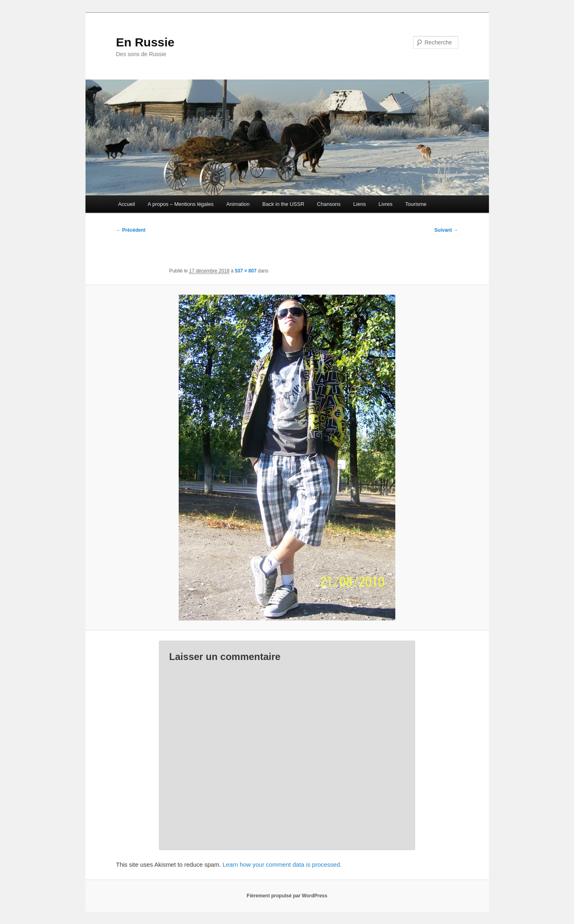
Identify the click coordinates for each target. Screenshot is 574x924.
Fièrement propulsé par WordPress (287, 896)
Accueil (127, 204)
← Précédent (131, 230)
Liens (360, 204)
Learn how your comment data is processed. (282, 864)
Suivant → (446, 230)
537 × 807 (246, 271)
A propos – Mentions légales (181, 204)
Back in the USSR (283, 204)
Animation (238, 204)
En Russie (145, 42)
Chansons (329, 204)
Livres (385, 204)
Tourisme (416, 204)
